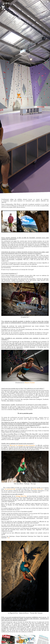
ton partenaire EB (10, 489)
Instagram (48, 5)
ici (8, 538)
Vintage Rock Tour (38, 489)
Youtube (48, 2)
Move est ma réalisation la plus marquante (22, 445)
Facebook (45, 5)
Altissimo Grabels (30, 383)
